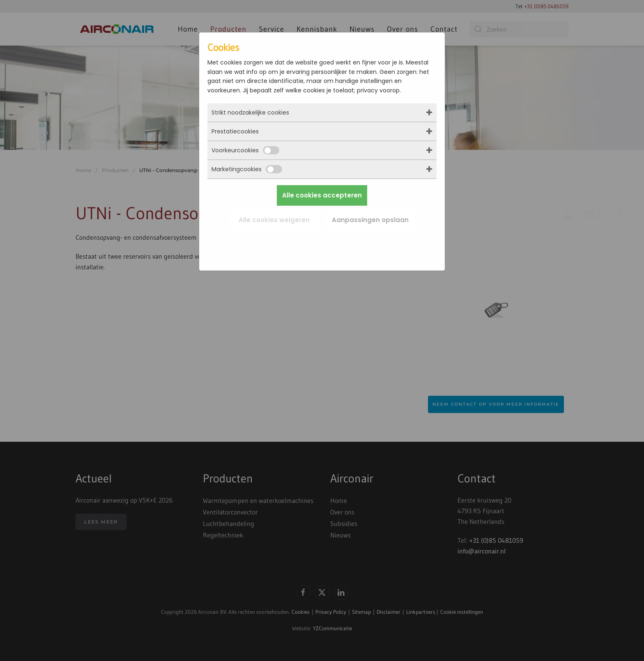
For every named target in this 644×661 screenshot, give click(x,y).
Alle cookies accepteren (322, 195)
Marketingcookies (247, 169)
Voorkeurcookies (245, 150)
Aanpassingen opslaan (370, 220)
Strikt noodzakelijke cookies (250, 112)
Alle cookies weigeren (274, 220)
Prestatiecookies (235, 131)
